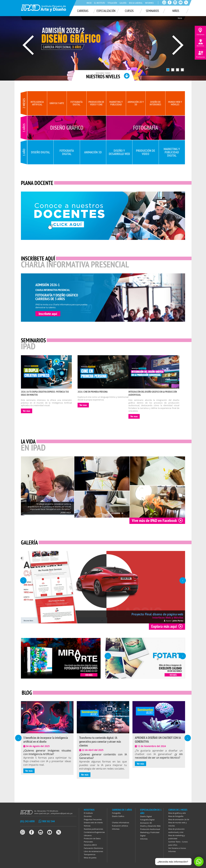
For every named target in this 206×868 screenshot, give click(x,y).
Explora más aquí (167, 626)
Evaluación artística (120, 826)
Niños (176, 11)
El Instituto (100, 3)
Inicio (89, 3)
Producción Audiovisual (150, 829)
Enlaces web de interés (93, 822)
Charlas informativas (121, 822)
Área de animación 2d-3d (179, 819)
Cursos (129, 11)
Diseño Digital (146, 816)
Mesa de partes (90, 858)
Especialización (106, 11)
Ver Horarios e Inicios (177, 848)
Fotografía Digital (147, 820)
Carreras (83, 11)
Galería (123, 3)
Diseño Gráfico (118, 816)
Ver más (29, 771)
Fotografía (116, 813)
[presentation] (23, 580)
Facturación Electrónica (93, 848)
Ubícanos (88, 835)
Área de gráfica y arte (177, 813)
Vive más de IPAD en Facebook (157, 521)
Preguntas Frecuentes (93, 819)
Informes (149, 3)
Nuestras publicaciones (93, 829)
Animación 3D (146, 823)
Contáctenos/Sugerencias (94, 832)
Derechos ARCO (90, 845)
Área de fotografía (176, 816)
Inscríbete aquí (48, 314)
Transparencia (90, 854)
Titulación (112, 3)
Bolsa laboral (136, 3)
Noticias (87, 826)
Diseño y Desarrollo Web (150, 826)
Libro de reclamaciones (93, 851)
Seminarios (152, 11)
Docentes (88, 816)
